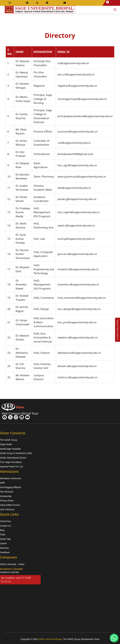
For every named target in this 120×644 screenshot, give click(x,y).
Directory (4, 548)
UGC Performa (7, 510)
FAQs (3, 535)
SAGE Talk (5, 539)
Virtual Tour (5, 521)
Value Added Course (10, 505)
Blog (2, 530)
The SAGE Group (9, 440)
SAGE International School (13, 458)
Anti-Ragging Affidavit (10, 487)
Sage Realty (6, 444)
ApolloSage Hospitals (10, 449)
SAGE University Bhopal (50, 639)
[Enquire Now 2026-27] (118, 330)
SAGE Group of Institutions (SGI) (16, 453)
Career (3, 543)
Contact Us (5, 526)
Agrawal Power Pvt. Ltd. (12, 467)
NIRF (3, 483)
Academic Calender (10, 572)
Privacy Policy (7, 501)
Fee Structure (7, 492)
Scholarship (6, 496)
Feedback (5, 552)
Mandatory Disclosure (11, 478)
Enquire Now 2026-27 (118, 330)
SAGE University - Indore (12, 564)
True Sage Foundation (11, 462)
